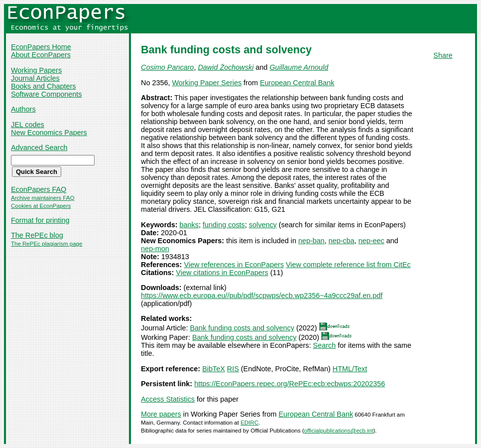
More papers (161, 414)
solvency (263, 225)
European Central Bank (297, 83)
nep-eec (371, 241)
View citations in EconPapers (222, 273)
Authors (23, 109)
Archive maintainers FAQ (43, 198)
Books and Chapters (43, 86)
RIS (233, 369)
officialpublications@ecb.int (339, 431)
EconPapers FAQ (39, 189)
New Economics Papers (49, 133)
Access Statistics (168, 399)
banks (189, 225)
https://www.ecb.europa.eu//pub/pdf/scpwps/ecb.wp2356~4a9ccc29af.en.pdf (262, 296)
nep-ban (311, 241)
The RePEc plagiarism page (47, 244)
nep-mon (155, 249)
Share (443, 55)
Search (325, 345)
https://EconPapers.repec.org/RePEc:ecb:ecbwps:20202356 (290, 384)
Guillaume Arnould (299, 67)
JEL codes (28, 125)
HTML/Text (350, 369)
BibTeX (214, 369)
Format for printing (40, 220)
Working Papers (36, 70)
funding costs (224, 225)
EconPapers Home (41, 47)
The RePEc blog (37, 235)
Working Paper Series (207, 83)
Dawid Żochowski (226, 67)
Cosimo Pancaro (167, 67)
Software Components (46, 94)
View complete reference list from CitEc (348, 265)
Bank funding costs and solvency (242, 328)
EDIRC (249, 423)
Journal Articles (35, 78)
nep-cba (342, 241)
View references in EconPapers (234, 265)
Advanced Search (39, 148)
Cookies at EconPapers (41, 206)
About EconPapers (41, 55)
